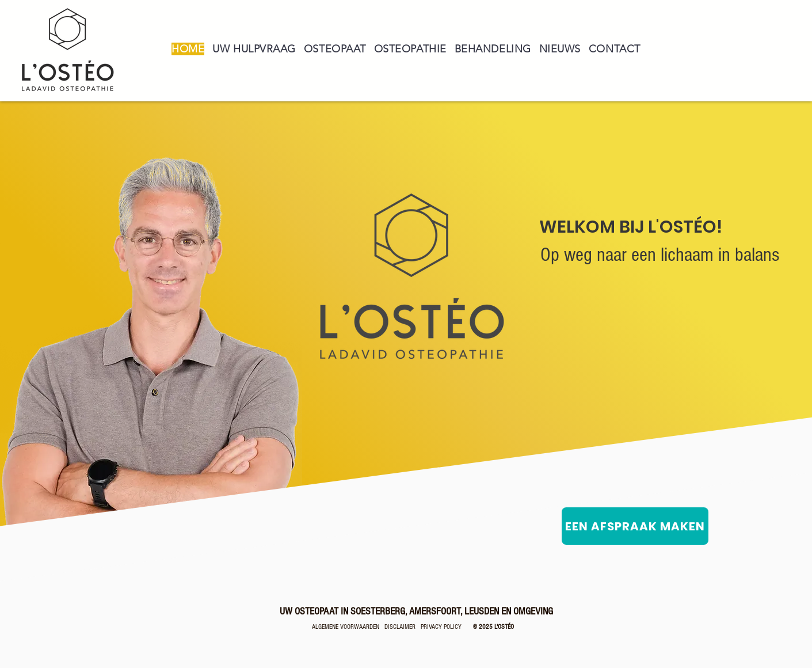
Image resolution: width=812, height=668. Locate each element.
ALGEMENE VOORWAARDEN (348, 627)
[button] (335, 49)
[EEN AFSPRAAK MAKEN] (635, 526)
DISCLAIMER (400, 627)
